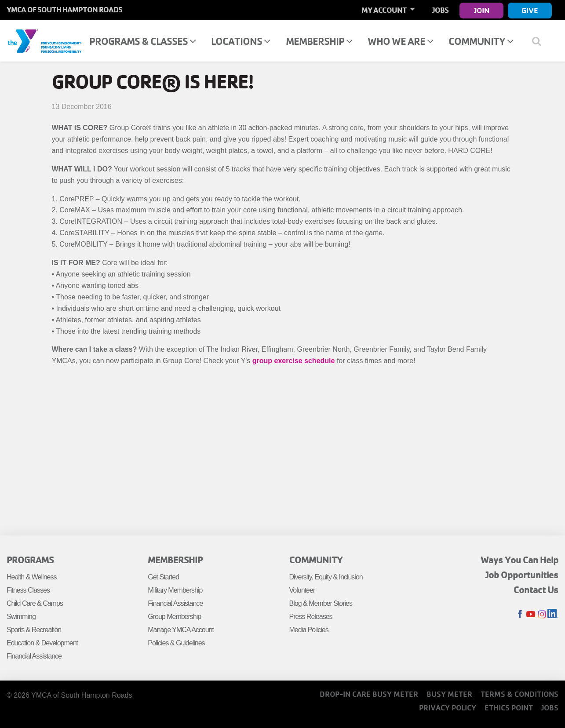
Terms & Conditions (519, 694)
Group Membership (174, 617)
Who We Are (400, 41)
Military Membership (175, 590)
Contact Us (536, 590)
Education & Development (42, 643)
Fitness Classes (28, 590)
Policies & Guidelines (176, 643)
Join (482, 10)
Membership (319, 41)
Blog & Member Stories (321, 603)
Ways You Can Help (519, 560)
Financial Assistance (34, 656)
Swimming (21, 617)
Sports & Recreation (34, 630)
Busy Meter (449, 694)
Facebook (520, 614)
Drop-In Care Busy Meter (369, 694)
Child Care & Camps (35, 603)
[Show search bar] (540, 41)
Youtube (531, 614)
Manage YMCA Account (181, 630)
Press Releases (311, 617)
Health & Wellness (31, 577)
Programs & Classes (142, 41)
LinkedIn (553, 614)
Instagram (542, 614)
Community (481, 41)
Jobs (440, 10)
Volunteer (302, 590)
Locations (241, 41)
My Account (385, 10)
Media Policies (309, 630)
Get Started (163, 577)
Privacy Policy (448, 708)
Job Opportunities (522, 575)
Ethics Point (509, 708)
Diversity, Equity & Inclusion (326, 577)
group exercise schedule (294, 361)
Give (530, 10)
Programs (30, 560)
